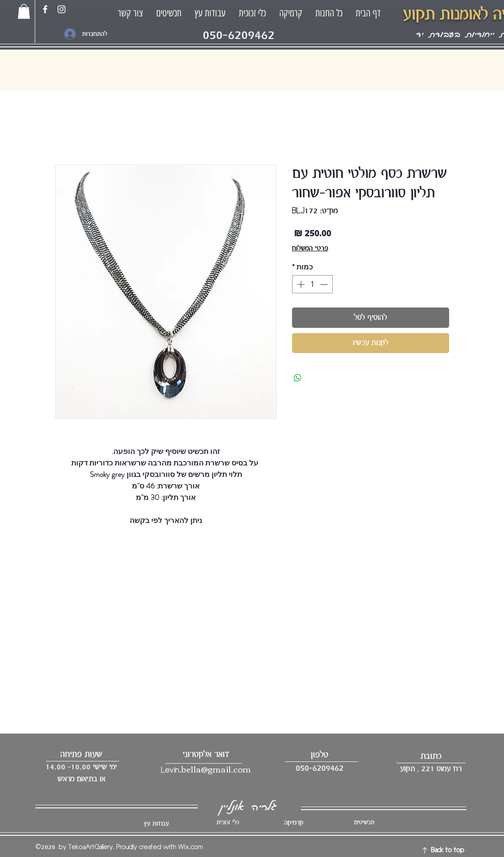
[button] (24, 11)
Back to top (448, 850)
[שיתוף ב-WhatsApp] (298, 378)
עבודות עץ (156, 824)
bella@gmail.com (216, 769)
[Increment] (300, 284)
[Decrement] (325, 284)
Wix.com (190, 847)
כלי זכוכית (228, 822)
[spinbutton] (312, 284)
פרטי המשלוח (310, 249)
